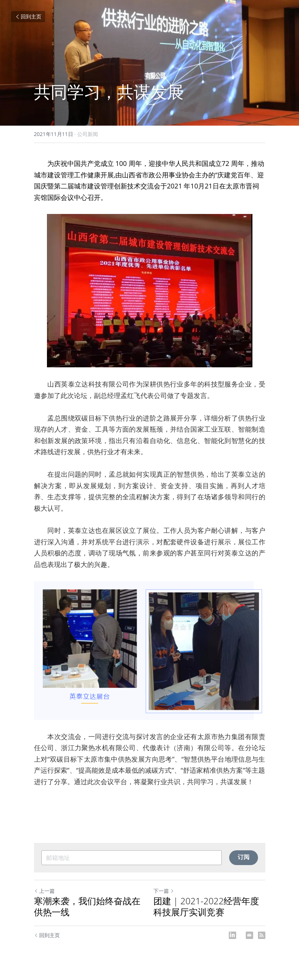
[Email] (249, 935)
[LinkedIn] (232, 935)
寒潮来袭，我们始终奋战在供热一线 (87, 906)
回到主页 (28, 16)
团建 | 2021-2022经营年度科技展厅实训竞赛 (206, 906)
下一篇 (164, 891)
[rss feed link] (262, 935)
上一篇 (44, 891)
